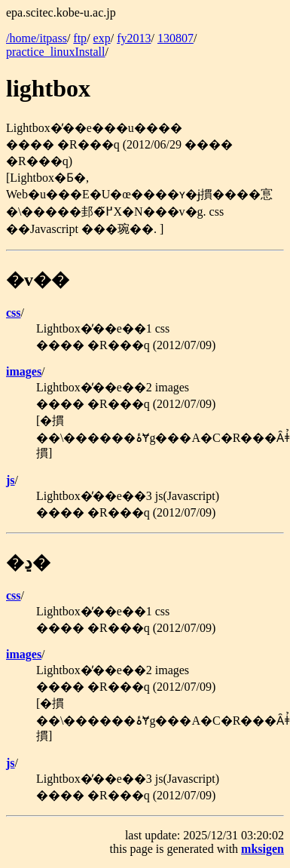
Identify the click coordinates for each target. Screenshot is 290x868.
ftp (80, 38)
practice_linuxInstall (56, 52)
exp (102, 38)
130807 (176, 38)
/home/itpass (37, 38)
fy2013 (134, 38)
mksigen (263, 849)
